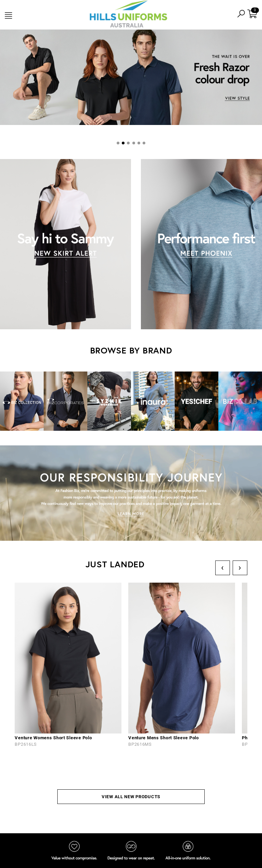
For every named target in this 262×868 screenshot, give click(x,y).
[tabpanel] (131, 78)
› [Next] (240, 567)
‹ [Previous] (223, 567)
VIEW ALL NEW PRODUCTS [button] (131, 797)
